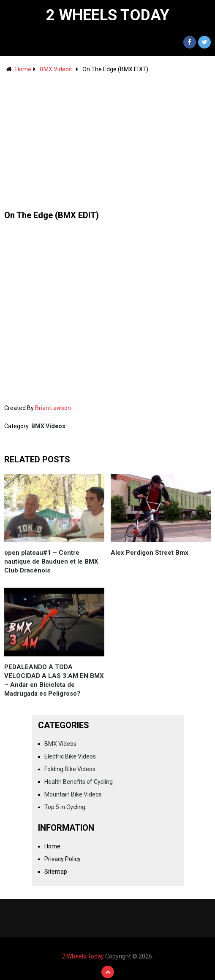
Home (23, 69)
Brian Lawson (53, 408)
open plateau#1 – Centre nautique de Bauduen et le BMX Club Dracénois (51, 562)
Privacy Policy (63, 859)
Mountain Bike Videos (73, 794)
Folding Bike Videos (70, 769)
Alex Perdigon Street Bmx (150, 553)
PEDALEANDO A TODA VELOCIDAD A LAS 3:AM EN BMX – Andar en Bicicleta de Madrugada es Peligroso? (54, 680)
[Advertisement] (107, 138)
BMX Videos (56, 69)
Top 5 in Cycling (65, 807)
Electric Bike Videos (70, 756)
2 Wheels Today (108, 15)
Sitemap (56, 872)
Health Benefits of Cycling (79, 782)
